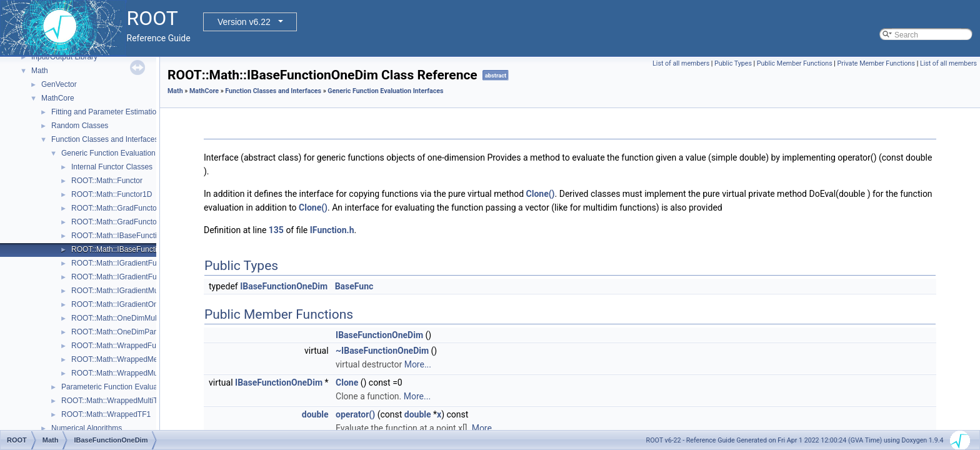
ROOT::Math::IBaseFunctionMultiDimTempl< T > (151, 236)
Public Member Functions (795, 63)
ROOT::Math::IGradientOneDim (123, 304)
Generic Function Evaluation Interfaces (126, 153)
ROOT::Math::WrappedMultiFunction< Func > (147, 373)
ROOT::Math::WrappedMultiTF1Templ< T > (132, 401)
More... (418, 364)
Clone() (541, 194)
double (315, 414)
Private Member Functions (876, 63)
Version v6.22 (244, 22)
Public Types (733, 63)
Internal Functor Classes (112, 167)
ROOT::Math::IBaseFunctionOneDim (132, 249)
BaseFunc (354, 286)
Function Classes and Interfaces (105, 139)
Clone (347, 382)
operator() (355, 414)
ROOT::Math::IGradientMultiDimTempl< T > (143, 291)
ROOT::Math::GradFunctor (115, 208)
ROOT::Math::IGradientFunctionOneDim (138, 277)
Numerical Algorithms (87, 428)
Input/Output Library (64, 57)
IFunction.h (332, 230)
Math (40, 71)
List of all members (681, 63)
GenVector (59, 84)
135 (276, 230)
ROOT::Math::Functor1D (112, 194)
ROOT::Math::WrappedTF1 (106, 414)
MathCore (58, 98)
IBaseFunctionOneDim (284, 286)
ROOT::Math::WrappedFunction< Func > (138, 346)
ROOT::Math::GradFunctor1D (120, 222)
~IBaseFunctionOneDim (382, 351)
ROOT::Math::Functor (107, 181)
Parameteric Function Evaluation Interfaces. (134, 387)
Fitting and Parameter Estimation (106, 112)
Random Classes (80, 126)
